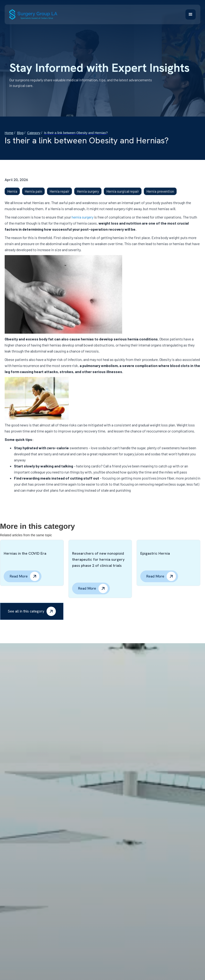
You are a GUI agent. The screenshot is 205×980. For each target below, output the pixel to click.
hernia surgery (82, 221)
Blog (20, 133)
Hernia (12, 195)
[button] (191, 14)
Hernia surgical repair (123, 195)
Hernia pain (33, 195)
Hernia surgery (88, 195)
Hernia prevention (160, 195)
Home (9, 133)
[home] (33, 14)
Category (34, 133)
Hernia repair (59, 195)
